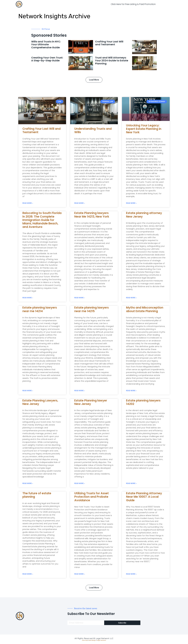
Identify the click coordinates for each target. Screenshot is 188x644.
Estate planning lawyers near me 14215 (92, 309)
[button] (94, 80)
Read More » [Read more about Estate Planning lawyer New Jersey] (80, 483)
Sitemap (85, 640)
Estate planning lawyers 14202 (143, 402)
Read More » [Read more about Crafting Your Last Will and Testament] (28, 203)
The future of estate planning (37, 495)
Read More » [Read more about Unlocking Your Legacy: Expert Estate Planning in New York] (131, 203)
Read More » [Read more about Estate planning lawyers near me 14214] (28, 391)
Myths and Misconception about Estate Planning (145, 309)
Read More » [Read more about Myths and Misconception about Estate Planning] (131, 391)
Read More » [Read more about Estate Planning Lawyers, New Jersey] (28, 483)
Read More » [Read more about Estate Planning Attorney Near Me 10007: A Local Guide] (131, 574)
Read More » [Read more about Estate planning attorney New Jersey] (131, 298)
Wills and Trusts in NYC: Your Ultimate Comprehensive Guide (46, 44)
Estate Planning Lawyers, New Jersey (40, 402)
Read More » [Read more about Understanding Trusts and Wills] (80, 203)
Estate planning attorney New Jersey (144, 215)
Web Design (92, 640)
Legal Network (102, 640)
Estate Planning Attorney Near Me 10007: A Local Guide (144, 497)
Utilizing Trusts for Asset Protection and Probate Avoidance (92, 497)
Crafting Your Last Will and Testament (109, 43)
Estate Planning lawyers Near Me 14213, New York (92, 215)
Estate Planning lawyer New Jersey (91, 402)
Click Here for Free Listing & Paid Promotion (133, 4)
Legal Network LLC (105, 638)
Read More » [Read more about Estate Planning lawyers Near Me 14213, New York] (80, 298)
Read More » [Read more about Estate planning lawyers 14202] (131, 483)
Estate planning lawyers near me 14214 (40, 309)
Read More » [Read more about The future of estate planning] (28, 574)
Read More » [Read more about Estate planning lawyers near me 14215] (80, 391)
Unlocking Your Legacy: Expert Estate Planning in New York (144, 129)
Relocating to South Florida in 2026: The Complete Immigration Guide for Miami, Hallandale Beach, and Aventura (42, 220)
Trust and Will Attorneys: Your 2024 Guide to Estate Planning (112, 61)
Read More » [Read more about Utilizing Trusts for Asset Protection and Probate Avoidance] (80, 574)
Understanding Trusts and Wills (93, 130)
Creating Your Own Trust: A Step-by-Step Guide (47, 59)
